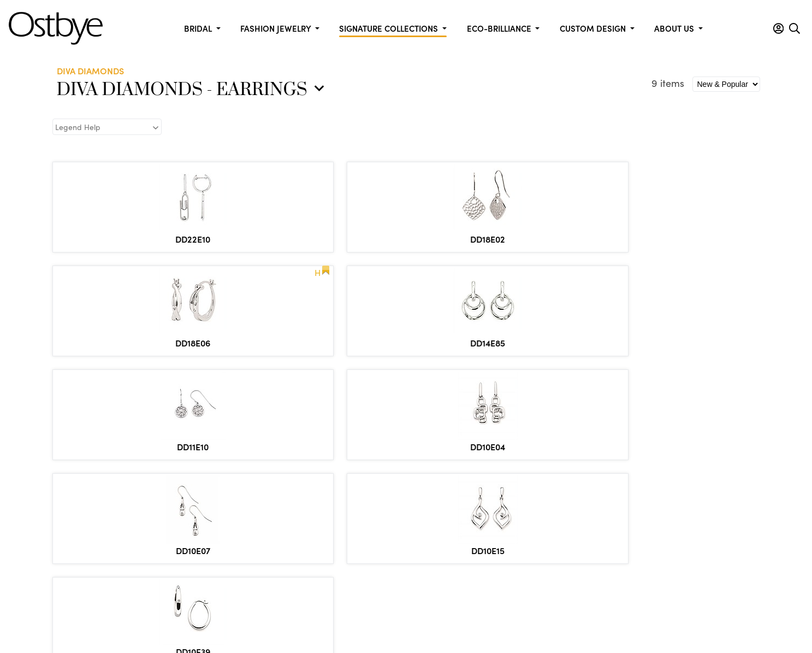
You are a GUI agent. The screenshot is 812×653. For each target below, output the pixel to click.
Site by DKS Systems (568, 616)
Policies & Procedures (387, 616)
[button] (778, 28)
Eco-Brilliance (656, 486)
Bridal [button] (199, 28)
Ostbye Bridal (366, 516)
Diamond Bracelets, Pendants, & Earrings (546, 506)
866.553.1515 (132, 519)
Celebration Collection (383, 486)
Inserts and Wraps (375, 531)
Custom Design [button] (594, 28)
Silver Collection (660, 561)
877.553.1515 (126, 532)
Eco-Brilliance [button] (500, 28)
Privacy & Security (479, 616)
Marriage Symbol (662, 546)
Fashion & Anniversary (527, 486)
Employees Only (227, 531)
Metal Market (222, 501)
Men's (640, 501)
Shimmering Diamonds (672, 531)
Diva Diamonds (658, 516)
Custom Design (225, 486)
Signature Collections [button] (390, 28)
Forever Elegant (370, 501)
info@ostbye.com (118, 547)
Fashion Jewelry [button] (277, 28)
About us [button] (675, 28)
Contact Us (217, 516)
